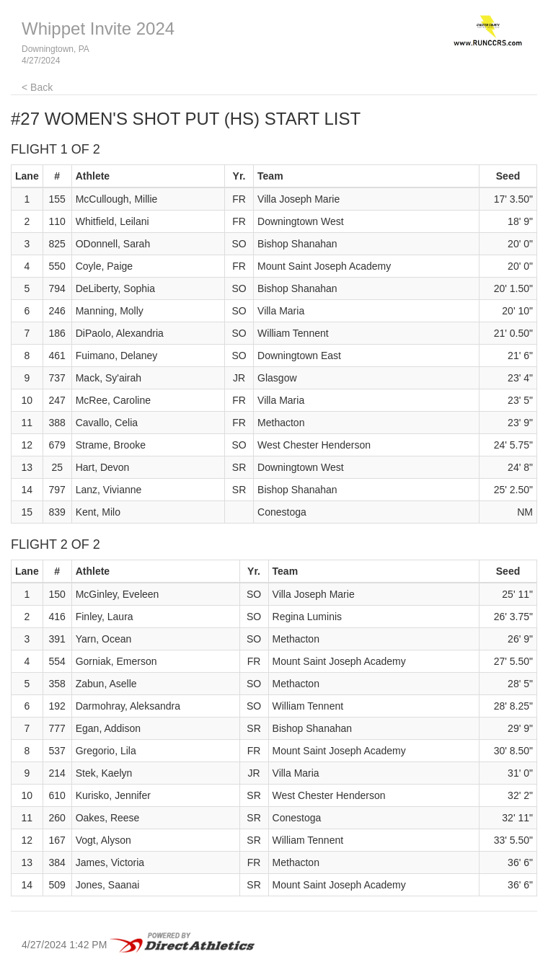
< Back (37, 87)
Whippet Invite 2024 (98, 28)
